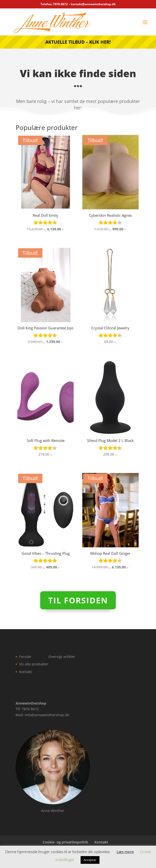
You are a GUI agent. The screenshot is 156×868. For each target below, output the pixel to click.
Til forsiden (78, 600)
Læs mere (125, 852)
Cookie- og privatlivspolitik (65, 842)
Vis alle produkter (34, 664)
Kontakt (25, 672)
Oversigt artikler (62, 657)
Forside (25, 657)
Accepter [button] (90, 860)
